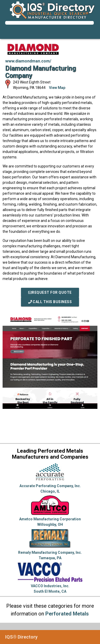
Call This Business (50, 302)
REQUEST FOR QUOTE (50, 292)
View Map (57, 88)
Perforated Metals (67, 614)
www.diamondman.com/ (28, 61)
